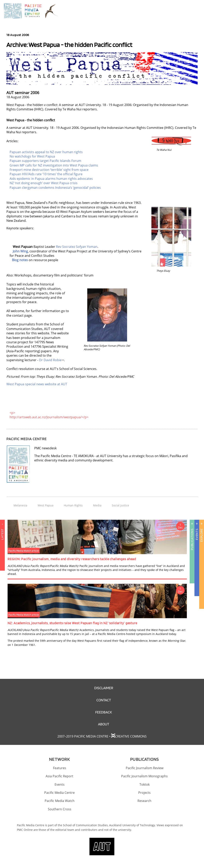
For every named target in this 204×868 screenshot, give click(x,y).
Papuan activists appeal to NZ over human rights (46, 152)
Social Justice (120, 505)
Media (97, 505)
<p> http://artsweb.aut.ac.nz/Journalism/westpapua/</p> (49, 415)
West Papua (46, 505)
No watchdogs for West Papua (32, 156)
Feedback (104, 712)
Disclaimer (104, 688)
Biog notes (20, 260)
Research (144, 801)
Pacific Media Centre (59, 793)
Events (197, 534)
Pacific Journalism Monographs (144, 776)
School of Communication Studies (85, 825)
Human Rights (73, 505)
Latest (2, 548)
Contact (104, 700)
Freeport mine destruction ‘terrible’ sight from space (49, 170)
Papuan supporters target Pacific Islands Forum (45, 161)
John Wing (20, 251)
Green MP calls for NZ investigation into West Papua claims (54, 165)
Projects (144, 793)
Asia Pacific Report (59, 776)
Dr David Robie (51, 360)
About (104, 724)
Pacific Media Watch (60, 801)
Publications (192, 539)
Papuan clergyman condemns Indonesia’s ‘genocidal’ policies (55, 188)
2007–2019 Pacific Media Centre (83, 736)
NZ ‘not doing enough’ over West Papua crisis (44, 183)
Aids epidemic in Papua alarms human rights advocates (51, 179)
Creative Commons (131, 736)
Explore (202, 535)
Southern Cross (60, 809)
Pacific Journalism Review (145, 768)
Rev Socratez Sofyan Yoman (77, 247)
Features (60, 768)
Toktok (145, 784)
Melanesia (20, 505)
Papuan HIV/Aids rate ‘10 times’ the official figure (46, 174)
